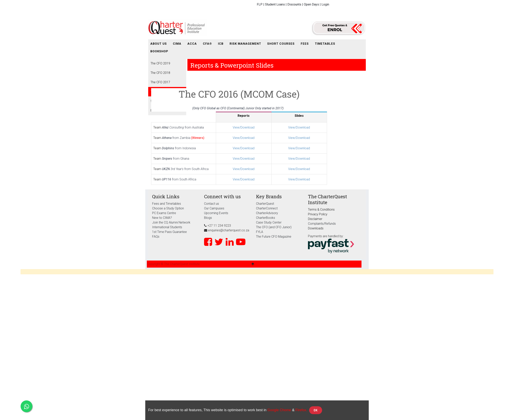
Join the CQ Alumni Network (171, 222)
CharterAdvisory (267, 213)
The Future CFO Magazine (274, 237)
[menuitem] (159, 44)
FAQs (156, 237)
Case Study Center (269, 222)
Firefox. (301, 410)
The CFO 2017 (160, 82)
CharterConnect (267, 208)
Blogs (208, 218)
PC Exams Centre (164, 213)
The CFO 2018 (160, 73)
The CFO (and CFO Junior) (274, 227)
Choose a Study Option (168, 208)
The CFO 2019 (160, 63)
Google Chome (279, 410)
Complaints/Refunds (322, 224)
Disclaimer (315, 219)
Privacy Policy (318, 214)
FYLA (260, 232)
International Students (167, 227)
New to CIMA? (162, 218)
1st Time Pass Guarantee (170, 232)
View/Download (244, 127)
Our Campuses (214, 208)
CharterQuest (265, 204)
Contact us (212, 204)
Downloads (316, 228)
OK (316, 410)
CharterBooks (266, 218)
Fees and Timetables (167, 204)
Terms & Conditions (321, 210)
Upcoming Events (216, 213)
